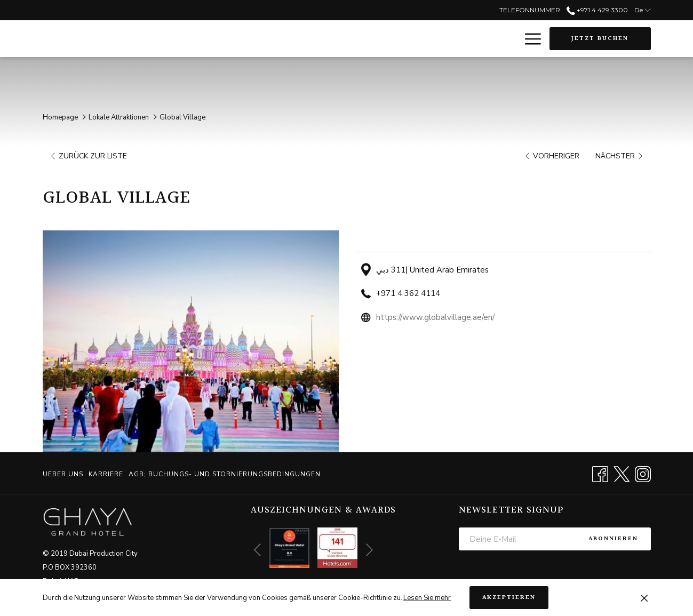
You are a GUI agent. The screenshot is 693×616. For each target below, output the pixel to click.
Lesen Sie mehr (427, 598)
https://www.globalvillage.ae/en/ (435, 317)
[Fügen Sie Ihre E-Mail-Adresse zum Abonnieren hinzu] (517, 539)
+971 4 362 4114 (408, 293)
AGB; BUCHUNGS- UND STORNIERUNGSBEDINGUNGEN (225, 474)
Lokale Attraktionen (119, 117)
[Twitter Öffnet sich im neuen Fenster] (622, 473)
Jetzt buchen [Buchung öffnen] (600, 39)
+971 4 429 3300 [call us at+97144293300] (597, 10)
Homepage (60, 117)
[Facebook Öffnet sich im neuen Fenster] (600, 473)
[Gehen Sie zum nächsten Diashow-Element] (369, 550)
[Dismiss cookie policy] (644, 598)
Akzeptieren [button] (509, 598)
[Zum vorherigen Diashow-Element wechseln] (257, 550)
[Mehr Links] (529, 39)
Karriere (106, 474)
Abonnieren (613, 539)
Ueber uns (63, 474)
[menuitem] (64, 474)
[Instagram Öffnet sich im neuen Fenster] (643, 473)
